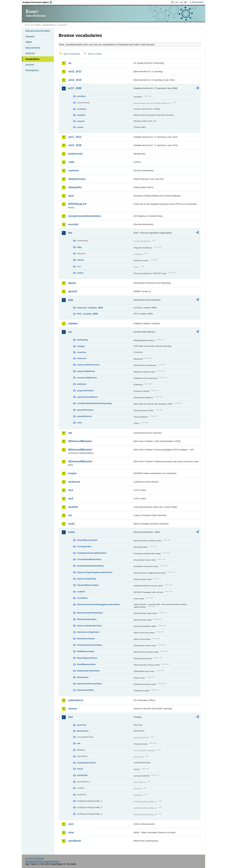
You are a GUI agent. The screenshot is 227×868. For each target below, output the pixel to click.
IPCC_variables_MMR (87, 314)
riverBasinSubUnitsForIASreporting (94, 403)
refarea (80, 260)
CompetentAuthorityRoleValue (92, 553)
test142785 (82, 775)
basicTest (82, 725)
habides (73, 323)
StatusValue (83, 677)
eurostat (73, 224)
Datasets (30, 36)
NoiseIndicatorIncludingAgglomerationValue (98, 604)
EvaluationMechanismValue (90, 566)
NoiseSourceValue (86, 639)
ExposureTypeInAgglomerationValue (95, 572)
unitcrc (80, 273)
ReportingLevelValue (87, 658)
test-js (80, 769)
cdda (71, 162)
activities (81, 96)
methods (81, 115)
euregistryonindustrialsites (85, 216)
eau (79, 743)
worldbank (75, 841)
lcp (70, 515)
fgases (72, 283)
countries (82, 109)
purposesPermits (85, 391)
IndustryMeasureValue (88, 585)
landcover (74, 482)
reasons (81, 121)
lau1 (71, 490)
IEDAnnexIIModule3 (80, 450)
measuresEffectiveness (88, 365)
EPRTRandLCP (77, 204)
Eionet (38, 25)
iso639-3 (81, 592)
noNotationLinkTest (86, 763)
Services (30, 65)
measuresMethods (86, 371)
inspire (72, 473)
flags (79, 247)
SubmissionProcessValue (89, 684)
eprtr (71, 196)
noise (72, 532)
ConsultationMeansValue (89, 559)
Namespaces (32, 70)
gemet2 (73, 291)
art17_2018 (75, 145)
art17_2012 (75, 137)
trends (80, 127)
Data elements (33, 48)
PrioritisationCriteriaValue (90, 645)
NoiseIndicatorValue (87, 619)
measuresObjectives (87, 378)
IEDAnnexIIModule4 (80, 461)
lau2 (71, 499)
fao (70, 233)
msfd (71, 524)
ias (70, 332)
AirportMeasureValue (87, 540)
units (79, 423)
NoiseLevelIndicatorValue (89, 626)
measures (82, 358)
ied (70, 433)
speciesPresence (85, 410)
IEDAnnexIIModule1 (80, 441)
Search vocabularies (72, 54)
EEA (38, 2)
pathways (82, 384)
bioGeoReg (82, 340)
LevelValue (82, 598)
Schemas (30, 53)
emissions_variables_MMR (90, 308)
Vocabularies (32, 59)
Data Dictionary (49, 25)
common (74, 170)
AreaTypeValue (84, 546)
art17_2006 (75, 88)
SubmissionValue (85, 690)
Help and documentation (38, 31)
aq (70, 63)
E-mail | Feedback (35, 858)
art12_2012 (75, 71)
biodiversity (75, 154)
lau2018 (73, 507)
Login (176, 2)
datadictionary (77, 179)
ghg (71, 300)
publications (76, 700)
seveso (73, 709)
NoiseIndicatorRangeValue (90, 613)
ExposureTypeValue (87, 579)
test (70, 717)
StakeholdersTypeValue (88, 671)
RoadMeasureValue (86, 664)
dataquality (75, 187)
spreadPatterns (84, 416)
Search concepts (95, 54)
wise (71, 832)
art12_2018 (75, 80)
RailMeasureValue (86, 651)
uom (71, 824)
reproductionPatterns (87, 397)
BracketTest (83, 731)
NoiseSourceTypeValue (88, 632)
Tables (29, 42)
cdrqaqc (81, 346)
